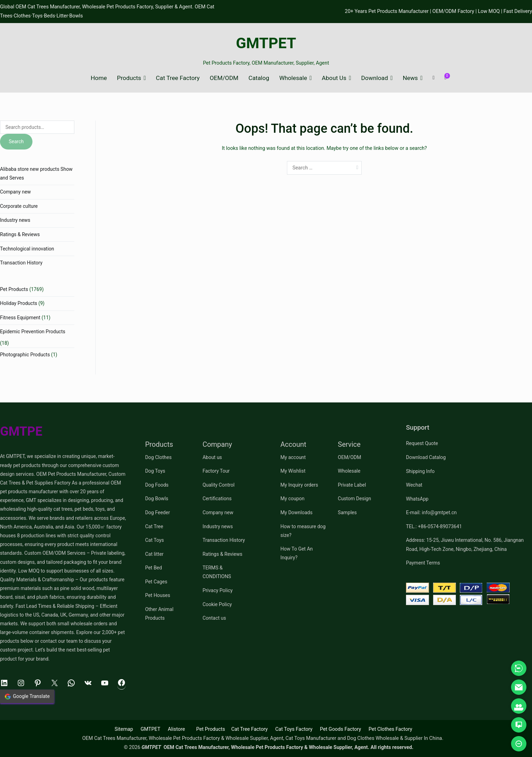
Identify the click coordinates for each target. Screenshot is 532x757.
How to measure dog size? (303, 531)
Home (99, 78)
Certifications (217, 498)
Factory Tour (216, 471)
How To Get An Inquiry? (297, 553)
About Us (334, 78)
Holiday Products (19, 303)
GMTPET (266, 43)
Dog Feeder (158, 512)
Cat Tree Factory (178, 78)
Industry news (15, 220)
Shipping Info (420, 471)
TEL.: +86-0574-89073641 (434, 526)
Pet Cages (156, 582)
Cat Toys (155, 540)
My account (293, 457)
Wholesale (293, 78)
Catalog (259, 78)
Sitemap (124, 729)
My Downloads (296, 512)
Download (375, 78)
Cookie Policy (217, 604)
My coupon (292, 498)
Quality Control (219, 485)
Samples (347, 512)
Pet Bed (154, 568)
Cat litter (154, 554)
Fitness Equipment (20, 318)
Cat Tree (154, 526)
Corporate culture (19, 206)
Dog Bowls (157, 498)
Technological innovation (27, 249)
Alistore (176, 729)
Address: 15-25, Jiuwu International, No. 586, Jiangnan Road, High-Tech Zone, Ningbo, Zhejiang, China (465, 544)
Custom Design (354, 498)
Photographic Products (25, 355)
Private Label (352, 485)
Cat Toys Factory (294, 729)
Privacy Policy (217, 590)
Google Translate (27, 697)
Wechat (414, 485)
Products (129, 78)
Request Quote (422, 443)
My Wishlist (293, 471)
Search (16, 141)
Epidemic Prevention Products (33, 332)
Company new (15, 192)
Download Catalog (426, 457)
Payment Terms (423, 563)
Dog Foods (157, 485)
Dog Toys (155, 471)
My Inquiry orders (299, 485)
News (410, 78)
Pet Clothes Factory (390, 729)
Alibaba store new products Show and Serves (36, 173)
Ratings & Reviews (20, 234)
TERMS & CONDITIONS (217, 572)
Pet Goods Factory (340, 729)
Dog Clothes (158, 457)
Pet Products (14, 289)
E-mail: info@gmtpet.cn (431, 512)
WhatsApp (417, 499)
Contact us (214, 618)
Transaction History (21, 263)
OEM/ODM (224, 78)
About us (212, 457)
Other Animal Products (159, 614)
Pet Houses (158, 595)
